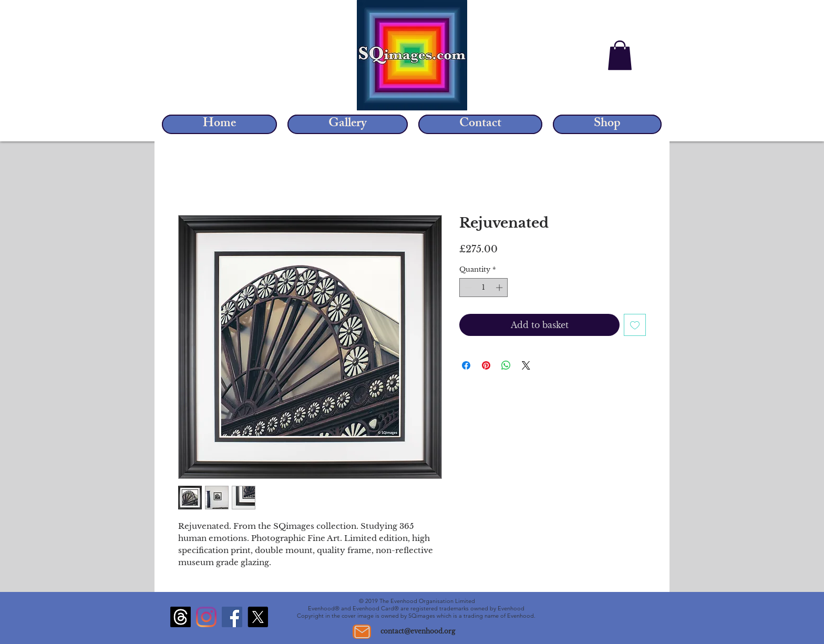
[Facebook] (232, 617)
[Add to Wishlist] (635, 325)
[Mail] (362, 632)
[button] (620, 55)
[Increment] (500, 288)
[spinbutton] (484, 288)
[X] (258, 617)
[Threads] (181, 617)
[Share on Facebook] (466, 365)
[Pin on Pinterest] (486, 365)
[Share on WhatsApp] (506, 365)
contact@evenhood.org (418, 631)
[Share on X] (526, 365)
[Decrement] (467, 288)
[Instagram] (206, 617)
